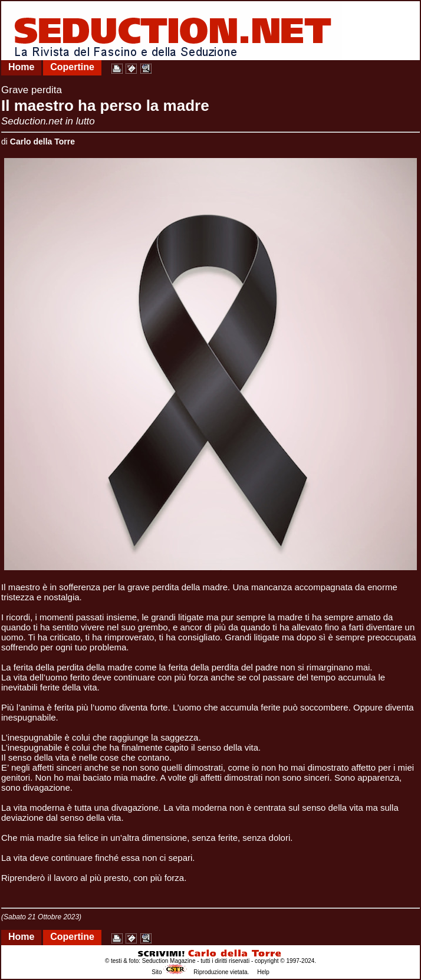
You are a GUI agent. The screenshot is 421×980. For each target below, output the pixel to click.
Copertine (72, 67)
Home (21, 67)
